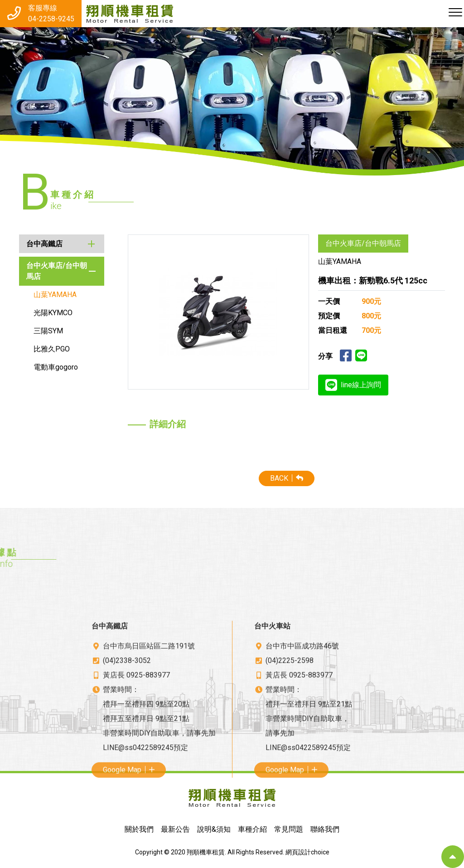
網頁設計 (298, 852)
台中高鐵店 (31, 244)
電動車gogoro (42, 367)
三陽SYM (35, 331)
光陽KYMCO (39, 313)
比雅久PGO (38, 349)
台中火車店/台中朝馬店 (43, 271)
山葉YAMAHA (41, 295)
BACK (328, 478)
